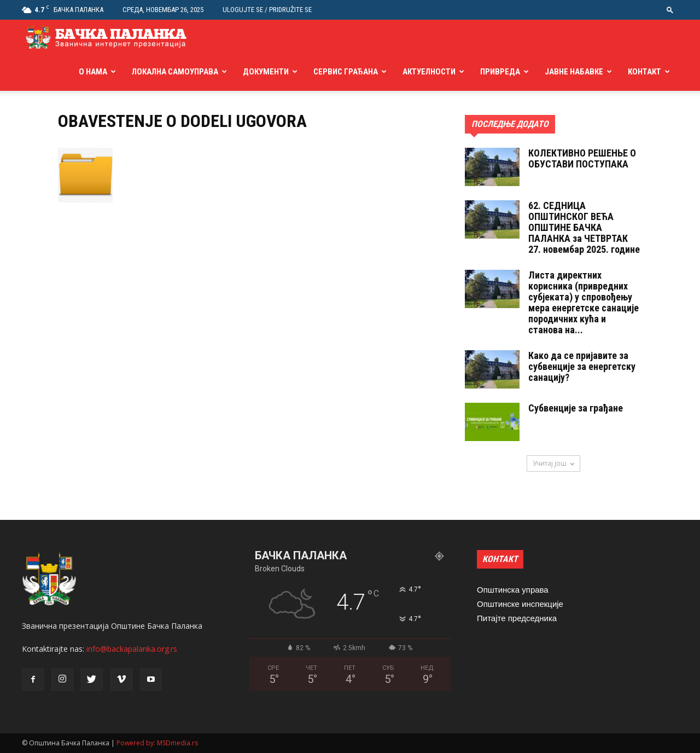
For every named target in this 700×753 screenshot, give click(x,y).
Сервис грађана (346, 72)
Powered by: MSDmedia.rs (157, 743)
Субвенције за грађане (576, 408)
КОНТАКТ (500, 559)
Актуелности (429, 72)
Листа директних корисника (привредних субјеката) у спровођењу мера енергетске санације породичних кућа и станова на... (584, 302)
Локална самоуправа (175, 72)
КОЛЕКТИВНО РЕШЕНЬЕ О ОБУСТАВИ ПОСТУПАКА (582, 158)
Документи (266, 72)
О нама (93, 72)
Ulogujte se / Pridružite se (267, 10)
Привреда (500, 72)
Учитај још (553, 463)
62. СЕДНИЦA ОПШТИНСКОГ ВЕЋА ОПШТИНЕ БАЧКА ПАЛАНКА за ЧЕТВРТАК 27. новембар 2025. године (584, 227)
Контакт (644, 72)
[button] (670, 10)
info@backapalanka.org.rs (132, 649)
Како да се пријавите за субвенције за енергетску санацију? (582, 366)
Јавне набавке (574, 72)
